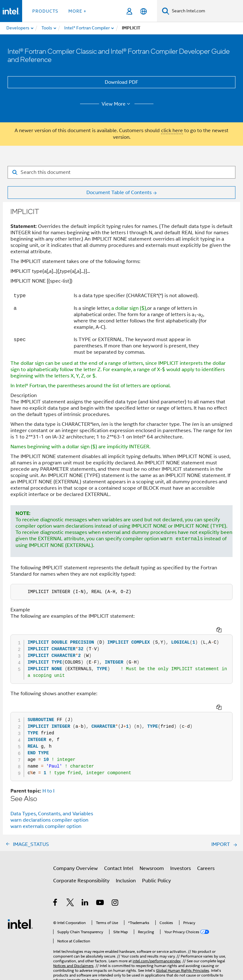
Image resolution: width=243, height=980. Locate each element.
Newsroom (152, 868)
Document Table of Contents (119, 193)
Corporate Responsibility (81, 881)
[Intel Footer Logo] (20, 924)
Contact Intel (119, 868)
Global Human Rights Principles (183, 970)
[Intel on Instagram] (115, 903)
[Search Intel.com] (206, 11)
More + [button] (77, 11)
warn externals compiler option (46, 826)
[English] (143, 11)
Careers (206, 868)
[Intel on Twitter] (70, 903)
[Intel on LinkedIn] (85, 903)
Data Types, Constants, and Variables (52, 814)
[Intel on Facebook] (56, 903)
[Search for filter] (121, 172)
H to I (48, 791)
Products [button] (45, 11)
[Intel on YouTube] (100, 903)
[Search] (166, 11)
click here (172, 131)
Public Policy (156, 881)
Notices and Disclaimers (73, 966)
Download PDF (121, 82)
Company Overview (75, 868)
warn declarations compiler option (49, 820)
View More (117, 104)
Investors (181, 868)
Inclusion (126, 881)
